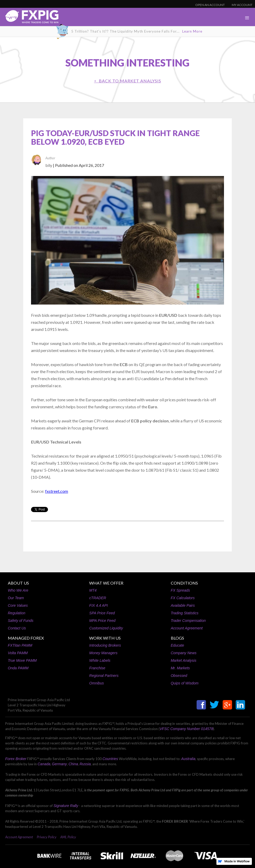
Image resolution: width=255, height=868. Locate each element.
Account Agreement (187, 628)
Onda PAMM (18, 668)
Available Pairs (183, 605)
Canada (44, 764)
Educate (177, 645)
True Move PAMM (22, 660)
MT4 (93, 590)
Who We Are (18, 590)
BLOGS (177, 638)
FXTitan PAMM (20, 645)
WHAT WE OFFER (106, 583)
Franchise (97, 668)
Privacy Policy (47, 837)
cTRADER (98, 598)
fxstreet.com (57, 491)
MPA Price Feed (102, 621)
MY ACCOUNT (242, 5)
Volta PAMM (18, 653)
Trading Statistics (185, 613)
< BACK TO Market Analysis (128, 81)
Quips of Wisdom (185, 683)
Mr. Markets (180, 668)
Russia (85, 764)
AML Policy (68, 837)
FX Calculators (183, 598)
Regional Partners (104, 676)
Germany (59, 764)
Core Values (18, 605)
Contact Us (17, 628)
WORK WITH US (105, 638)
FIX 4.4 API (98, 605)
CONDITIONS (184, 583)
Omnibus (96, 683)
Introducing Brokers (105, 645)
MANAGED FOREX (26, 638)
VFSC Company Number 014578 (186, 729)
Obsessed (179, 676)
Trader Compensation (188, 621)
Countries (110, 759)
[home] (29, 18)
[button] (247, 18)
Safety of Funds (21, 621)
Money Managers (103, 653)
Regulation (17, 613)
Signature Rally (66, 806)
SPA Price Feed (102, 613)
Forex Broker (16, 759)
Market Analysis (184, 660)
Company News (184, 653)
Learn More (192, 31)
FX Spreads (180, 590)
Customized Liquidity (106, 628)
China (73, 764)
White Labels (100, 660)
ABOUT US (18, 583)
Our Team (16, 598)
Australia (188, 759)
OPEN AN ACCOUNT (210, 5)
